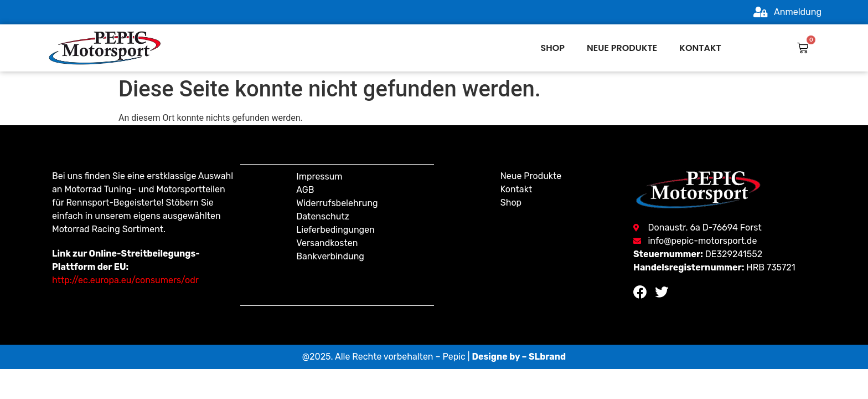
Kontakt (700, 48)
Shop (553, 48)
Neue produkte (622, 48)
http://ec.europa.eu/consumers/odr (125, 280)
